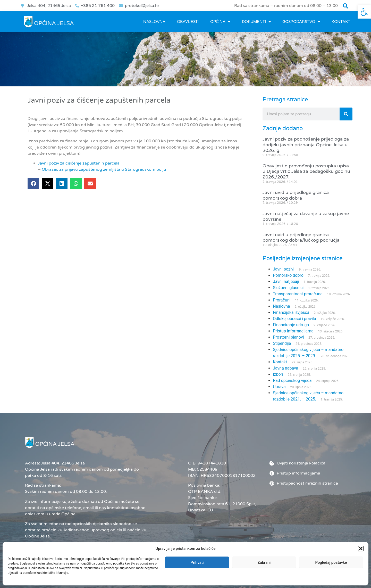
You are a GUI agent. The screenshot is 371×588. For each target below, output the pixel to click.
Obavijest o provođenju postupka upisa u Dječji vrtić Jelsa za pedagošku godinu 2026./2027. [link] (306, 171)
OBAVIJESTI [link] (188, 22)
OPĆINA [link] (220, 22)
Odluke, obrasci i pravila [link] (294, 319)
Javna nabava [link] (285, 368)
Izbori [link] (278, 374)
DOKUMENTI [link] (256, 22)
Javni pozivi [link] (284, 269)
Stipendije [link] (282, 343)
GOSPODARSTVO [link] (301, 22)
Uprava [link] (279, 387)
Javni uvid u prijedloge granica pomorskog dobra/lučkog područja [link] (301, 238)
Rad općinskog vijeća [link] (292, 381)
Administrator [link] (238, 575)
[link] (364, 12)
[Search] (346, 114)
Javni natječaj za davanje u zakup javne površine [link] (306, 216)
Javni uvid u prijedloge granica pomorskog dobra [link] (296, 195)
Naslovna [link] (154, 22)
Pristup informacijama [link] (293, 331)
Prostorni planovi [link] (288, 337)
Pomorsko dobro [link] (288, 275)
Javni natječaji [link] (286, 281)
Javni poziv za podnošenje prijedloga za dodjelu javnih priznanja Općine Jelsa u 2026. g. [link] (306, 145)
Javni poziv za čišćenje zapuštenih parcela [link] (79, 163)
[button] (345, 6)
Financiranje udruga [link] (291, 325)
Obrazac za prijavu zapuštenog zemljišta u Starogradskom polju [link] (104, 169)
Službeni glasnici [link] (288, 288)
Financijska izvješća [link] (291, 312)
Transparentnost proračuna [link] (298, 294)
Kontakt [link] (341, 22)
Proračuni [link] (282, 300)
